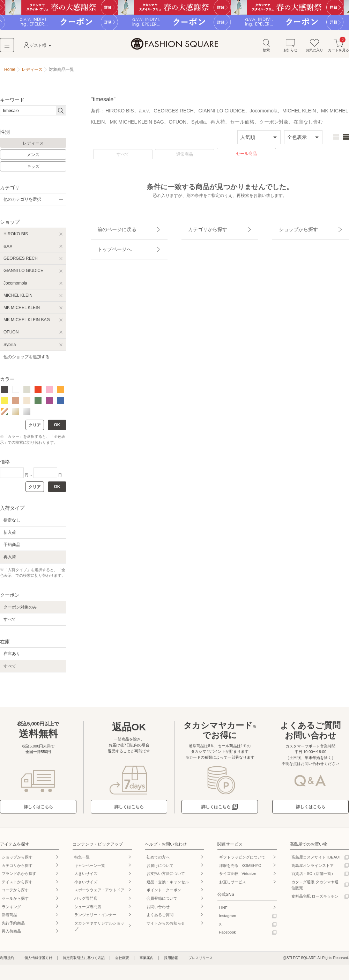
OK (57, 428)
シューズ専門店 (88, 910)
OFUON (11, 336)
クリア (35, 429)
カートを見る (339, 48)
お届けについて (160, 869)
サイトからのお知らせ (166, 926)
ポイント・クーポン (164, 893)
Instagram (228, 919)
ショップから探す (291, 229)
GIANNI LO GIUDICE (23, 274)
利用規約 (7, 961)
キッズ (33, 170)
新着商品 (9, 918)
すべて (123, 157)
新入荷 (10, 536)
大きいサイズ (86, 877)
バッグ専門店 (86, 901)
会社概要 (122, 961)
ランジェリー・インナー (95, 918)
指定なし (12, 523)
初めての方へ (158, 860)
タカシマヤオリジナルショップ (99, 929)
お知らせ (290, 48)
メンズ (33, 158)
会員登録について (162, 901)
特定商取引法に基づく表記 (84, 961)
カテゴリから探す (200, 229)
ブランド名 (19, 877)
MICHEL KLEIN (18, 299)
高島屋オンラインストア (313, 869)
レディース (33, 146)
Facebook (228, 936)
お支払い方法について (166, 877)
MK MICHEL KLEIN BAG (27, 323)
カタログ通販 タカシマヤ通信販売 (315, 888)
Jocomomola (15, 286)
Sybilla (10, 348)
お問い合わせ (158, 910)
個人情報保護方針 (38, 961)
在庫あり (12, 657)
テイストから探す (17, 885)
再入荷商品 (11, 935)
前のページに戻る (109, 229)
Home (10, 73)
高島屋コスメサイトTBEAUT (316, 860)
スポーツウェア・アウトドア (99, 893)
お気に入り (314, 48)
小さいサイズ (86, 885)
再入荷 (10, 560)
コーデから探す (15, 893)
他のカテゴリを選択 (22, 203)
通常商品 (185, 157)
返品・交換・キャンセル (168, 885)
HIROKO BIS (16, 237)
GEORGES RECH (21, 261)
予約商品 (12, 548)
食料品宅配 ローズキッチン (315, 899)
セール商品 (246, 157)
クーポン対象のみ (20, 610)
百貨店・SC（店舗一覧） (313, 877)
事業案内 (147, 961)
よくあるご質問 (160, 918)
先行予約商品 (13, 926)
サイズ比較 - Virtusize (238, 877)
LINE (223, 911)
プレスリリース (201, 961)
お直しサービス (233, 885)
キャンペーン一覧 (90, 869)
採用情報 (171, 961)
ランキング (11, 910)
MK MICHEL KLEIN (22, 311)
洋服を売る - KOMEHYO (240, 869)
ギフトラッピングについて (242, 860)
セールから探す (15, 901)
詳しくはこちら (38, 810)
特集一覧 (82, 860)
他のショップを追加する (27, 360)
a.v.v (8, 249)
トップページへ (107, 241)
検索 (266, 48)
